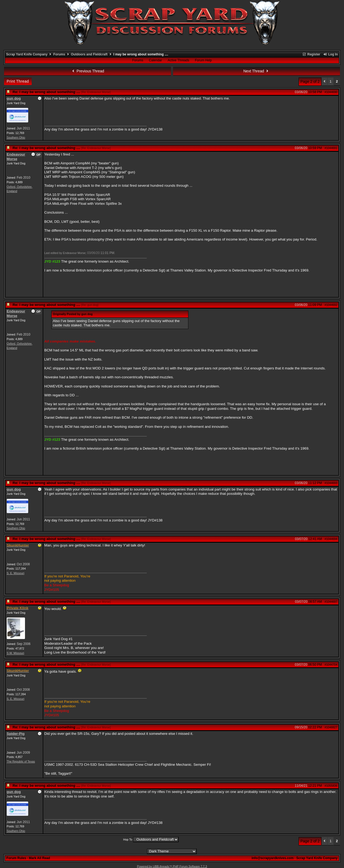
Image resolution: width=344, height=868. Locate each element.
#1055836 (331, 786)
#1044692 (331, 305)
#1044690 (331, 92)
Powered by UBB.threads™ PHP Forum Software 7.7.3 (172, 866)
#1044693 (331, 483)
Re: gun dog (90, 305)
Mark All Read (39, 858)
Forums (59, 54)
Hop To (128, 839)
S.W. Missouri (15, 653)
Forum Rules (16, 858)
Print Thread (18, 81)
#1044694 (331, 539)
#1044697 (331, 602)
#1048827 (331, 727)
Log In (331, 54)
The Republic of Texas (21, 761)
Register (311, 54)
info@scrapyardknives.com (273, 858)
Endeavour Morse (16, 157)
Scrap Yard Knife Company (27, 54)
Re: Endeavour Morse (96, 92)
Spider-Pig (16, 734)
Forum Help (203, 60)
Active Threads (178, 60)
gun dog (14, 98)
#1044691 (331, 148)
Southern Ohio (16, 137)
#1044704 (331, 665)
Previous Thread (87, 71)
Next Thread (257, 71)
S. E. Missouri (16, 573)
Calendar (155, 60)
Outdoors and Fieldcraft (89, 54)
